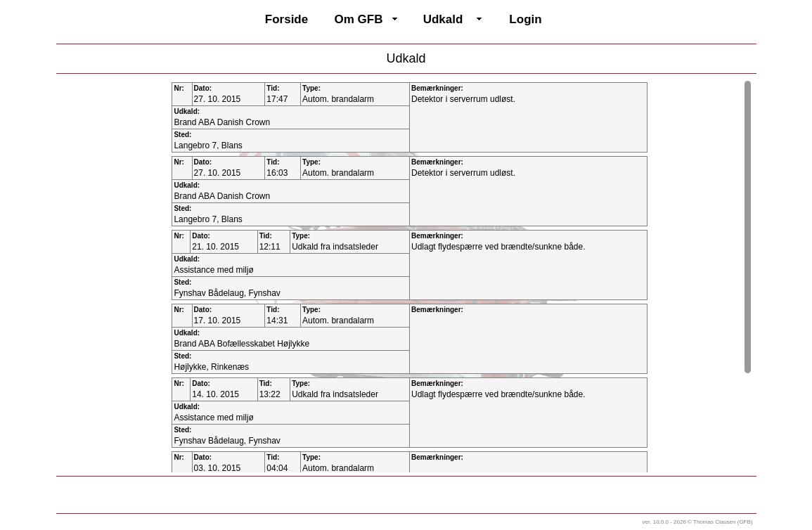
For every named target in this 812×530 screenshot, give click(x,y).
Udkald (443, 19)
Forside (286, 19)
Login (525, 19)
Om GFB (359, 19)
